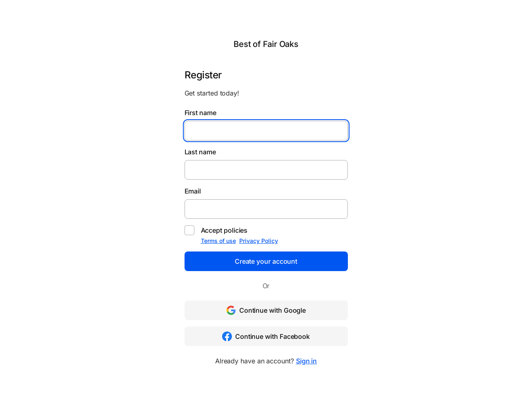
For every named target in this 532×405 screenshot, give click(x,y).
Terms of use (218, 241)
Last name (200, 152)
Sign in (306, 361)
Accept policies (224, 230)
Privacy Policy (259, 241)
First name (200, 113)
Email (193, 191)
